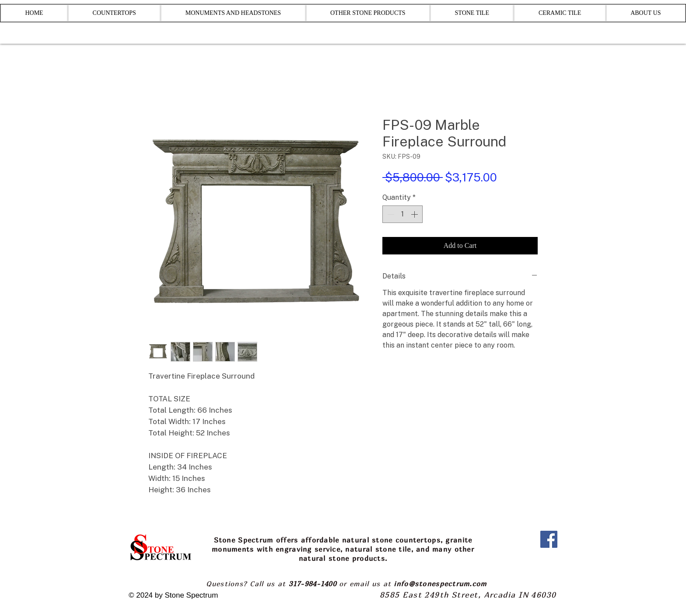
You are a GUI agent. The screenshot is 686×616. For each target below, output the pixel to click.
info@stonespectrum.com (440, 584)
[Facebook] (549, 539)
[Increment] (415, 214)
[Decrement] (390, 214)
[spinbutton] (402, 214)
